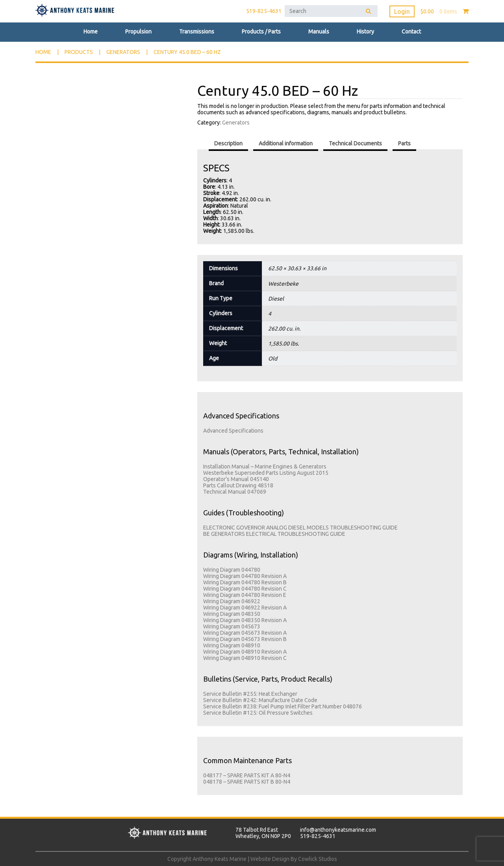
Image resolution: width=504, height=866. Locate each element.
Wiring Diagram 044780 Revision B (245, 582)
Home (91, 32)
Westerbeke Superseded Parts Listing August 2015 (266, 473)
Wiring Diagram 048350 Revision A (245, 620)
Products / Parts (261, 32)
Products (79, 52)
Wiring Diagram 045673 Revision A (245, 633)
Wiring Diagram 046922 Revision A (245, 608)
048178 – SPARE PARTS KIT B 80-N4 (247, 782)
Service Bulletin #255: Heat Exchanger (250, 694)
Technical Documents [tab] (355, 143)
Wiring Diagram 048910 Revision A (245, 652)
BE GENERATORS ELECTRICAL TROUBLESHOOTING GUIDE (274, 534)
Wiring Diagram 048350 (232, 614)
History (365, 32)
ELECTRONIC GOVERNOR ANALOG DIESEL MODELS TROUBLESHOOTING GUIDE (300, 528)
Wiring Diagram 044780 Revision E (245, 595)
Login (402, 11)
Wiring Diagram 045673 (232, 626)
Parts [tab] (404, 143)
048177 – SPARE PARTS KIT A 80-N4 (247, 775)
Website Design (270, 859)
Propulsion (138, 32)
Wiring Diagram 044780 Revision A (245, 576)
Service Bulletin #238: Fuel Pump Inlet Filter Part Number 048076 (283, 706)
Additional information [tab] (286, 143)
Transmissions (197, 32)
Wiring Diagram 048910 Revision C (245, 658)
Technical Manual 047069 (235, 492)
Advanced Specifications (233, 431)
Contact (411, 32)
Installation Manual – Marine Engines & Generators (265, 466)
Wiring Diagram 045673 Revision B (245, 639)
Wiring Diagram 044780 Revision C (245, 589)
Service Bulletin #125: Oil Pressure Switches (258, 713)
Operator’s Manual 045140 (236, 479)
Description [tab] (228, 143)
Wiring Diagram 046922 (232, 601)
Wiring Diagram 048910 (232, 645)
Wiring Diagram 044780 (232, 570)
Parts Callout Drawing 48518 (238, 485)
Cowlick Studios (318, 859)
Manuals (319, 32)
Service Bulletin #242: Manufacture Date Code (260, 700)
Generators (123, 52)
